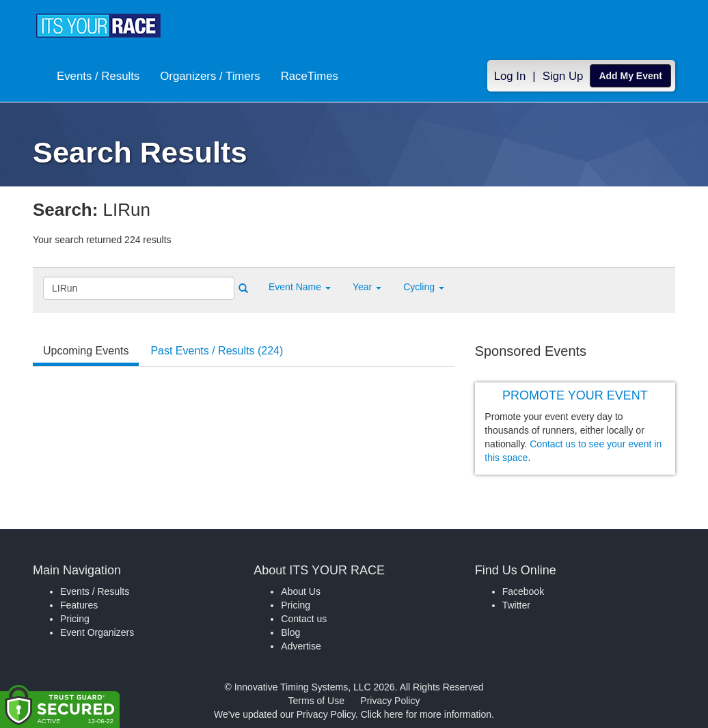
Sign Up (563, 76)
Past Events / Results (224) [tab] (217, 351)
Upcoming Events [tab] (86, 351)
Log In (510, 76)
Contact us (304, 619)
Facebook (523, 591)
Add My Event (630, 76)
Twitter (516, 605)
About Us (301, 591)
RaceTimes (310, 76)
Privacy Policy (390, 701)
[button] (300, 287)
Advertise (301, 646)
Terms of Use (316, 701)
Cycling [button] (424, 287)
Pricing (75, 619)
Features (79, 605)
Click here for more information (426, 714)
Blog (290, 632)
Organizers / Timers (210, 76)
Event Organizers (97, 632)
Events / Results (98, 76)
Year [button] (367, 287)
